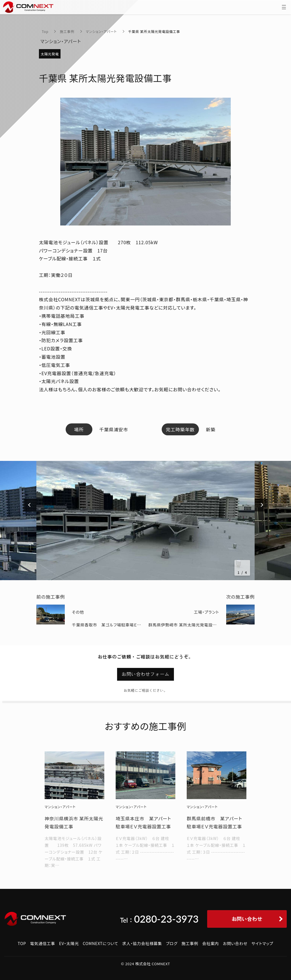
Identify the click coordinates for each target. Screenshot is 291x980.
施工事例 (67, 31)
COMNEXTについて (100, 943)
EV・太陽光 (69, 943)
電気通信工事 (43, 943)
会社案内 (211, 943)
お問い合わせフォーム (145, 674)
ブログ (172, 943)
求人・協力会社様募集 (142, 943)
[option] (145, 521)
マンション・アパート (101, 31)
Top (45, 31)
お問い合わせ (235, 943)
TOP (22, 943)
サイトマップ (262, 943)
